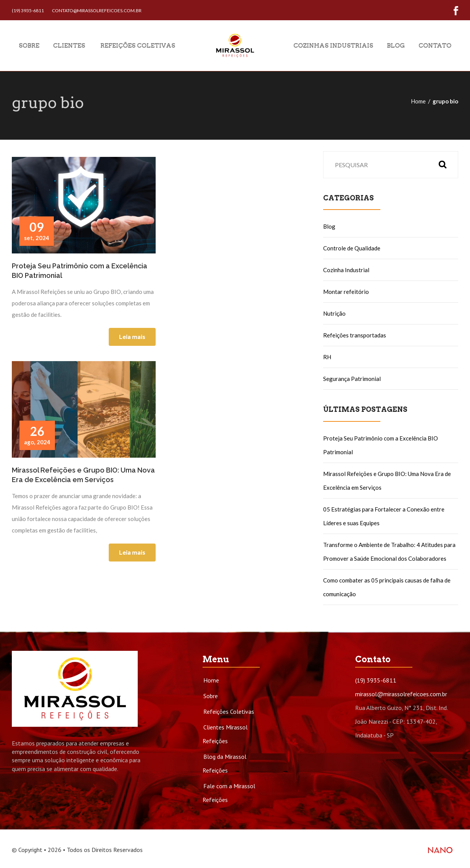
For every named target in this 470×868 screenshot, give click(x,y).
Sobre (29, 45)
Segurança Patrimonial (352, 379)
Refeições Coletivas (137, 45)
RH (327, 357)
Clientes (69, 45)
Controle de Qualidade (352, 248)
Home (418, 101)
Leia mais (132, 336)
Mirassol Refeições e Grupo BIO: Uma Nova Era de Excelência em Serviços (83, 475)
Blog (396, 45)
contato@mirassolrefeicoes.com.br (97, 10)
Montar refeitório (346, 292)
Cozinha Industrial (346, 270)
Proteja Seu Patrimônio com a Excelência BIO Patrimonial (80, 271)
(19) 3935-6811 (28, 10)
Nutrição (334, 313)
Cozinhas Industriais (333, 45)
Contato (435, 45)
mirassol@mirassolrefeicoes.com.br (401, 694)
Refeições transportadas (355, 335)
